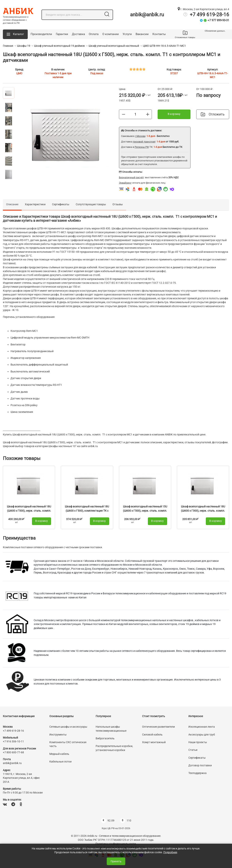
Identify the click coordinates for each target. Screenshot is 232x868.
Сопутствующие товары (91, 204)
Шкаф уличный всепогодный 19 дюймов (59, 46)
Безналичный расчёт (131, 177)
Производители (41, 34)
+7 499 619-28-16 (209, 15)
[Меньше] (124, 114)
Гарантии (62, 34)
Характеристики (35, 204)
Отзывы (118, 204)
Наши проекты (198, 742)
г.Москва (140, 136)
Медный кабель (59, 754)
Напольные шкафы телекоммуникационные (111, 729)
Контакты (159, 34)
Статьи (193, 750)
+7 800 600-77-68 (13, 752)
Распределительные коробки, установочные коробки (114, 748)
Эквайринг (125, 183)
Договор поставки (200, 765)
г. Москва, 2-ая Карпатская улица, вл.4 (203, 9)
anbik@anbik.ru (147, 15)
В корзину (174, 114)
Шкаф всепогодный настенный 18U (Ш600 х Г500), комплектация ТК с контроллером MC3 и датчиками (87, 511)
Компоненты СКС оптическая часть (68, 744)
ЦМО (19, 73)
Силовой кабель (152, 735)
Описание (12, 204)
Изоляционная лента (202, 727)
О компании (111, 34)
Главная (8, 46)
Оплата (94, 34)
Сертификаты (61, 204)
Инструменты (58, 735)
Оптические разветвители (158, 727)
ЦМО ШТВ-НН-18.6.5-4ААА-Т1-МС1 (164, 46)
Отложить (213, 114)
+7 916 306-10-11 (13, 741)
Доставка (78, 34)
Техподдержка (197, 773)
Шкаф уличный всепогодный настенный (114, 46)
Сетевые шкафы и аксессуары (68, 727)
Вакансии (142, 34)
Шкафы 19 (24, 46)
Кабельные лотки (60, 762)
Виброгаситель (105, 738)
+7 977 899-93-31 (218, 20)
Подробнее (170, 852)
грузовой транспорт (144, 142)
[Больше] (148, 114)
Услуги (127, 34)
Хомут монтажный (154, 742)
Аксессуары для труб (202, 735)
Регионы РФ (142, 147)
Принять (116, 861)
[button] (15, 34)
